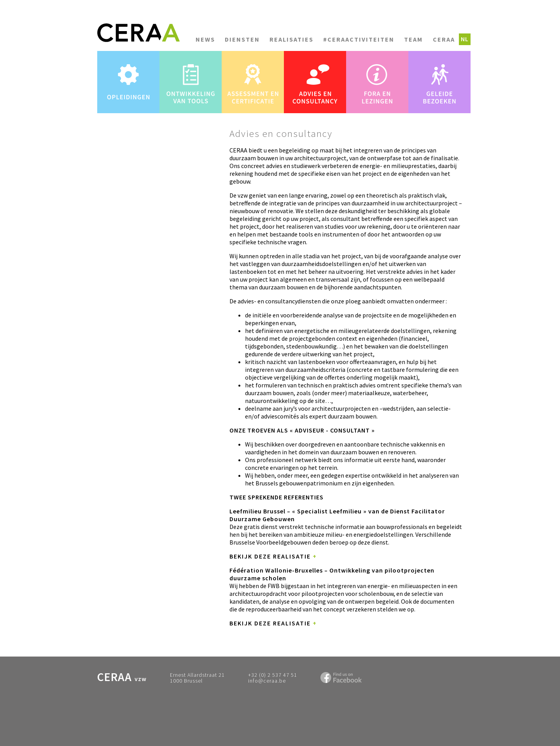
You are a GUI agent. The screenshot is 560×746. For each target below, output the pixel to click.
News (205, 39)
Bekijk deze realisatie (273, 556)
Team (413, 39)
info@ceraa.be (267, 681)
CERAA (444, 39)
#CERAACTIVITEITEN (359, 39)
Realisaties (291, 39)
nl (465, 39)
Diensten (242, 39)
